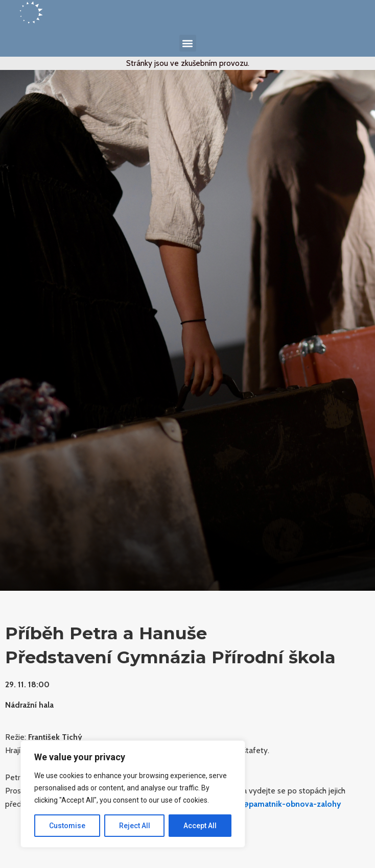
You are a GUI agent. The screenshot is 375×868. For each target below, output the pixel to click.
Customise (67, 826)
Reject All (135, 826)
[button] (188, 43)
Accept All (200, 826)
